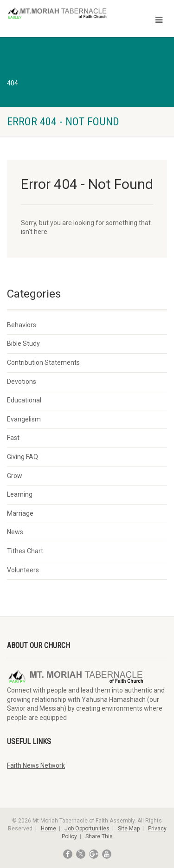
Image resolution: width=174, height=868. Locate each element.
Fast (13, 438)
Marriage (20, 513)
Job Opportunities (87, 829)
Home (48, 829)
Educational (24, 400)
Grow (15, 476)
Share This (99, 836)
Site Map (129, 829)
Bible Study (23, 343)
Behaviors (22, 325)
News (15, 532)
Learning (20, 494)
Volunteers (23, 570)
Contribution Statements (43, 363)
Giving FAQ (23, 457)
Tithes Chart (25, 551)
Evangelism (24, 419)
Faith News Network (36, 765)
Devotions (22, 382)
